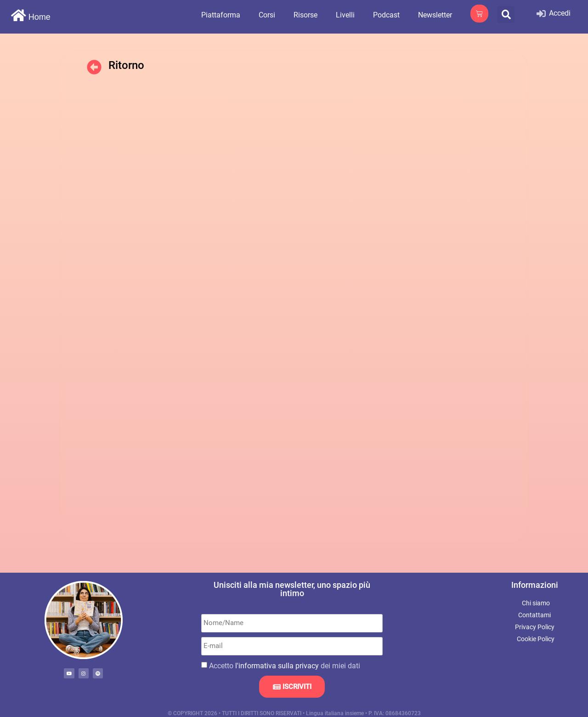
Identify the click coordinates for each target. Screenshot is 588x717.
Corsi (267, 15)
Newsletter (435, 15)
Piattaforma (221, 15)
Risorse (305, 15)
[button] (506, 14)
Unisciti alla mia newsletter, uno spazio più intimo (292, 589)
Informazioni (535, 585)
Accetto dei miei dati (285, 665)
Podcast (386, 15)
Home (40, 17)
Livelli (345, 15)
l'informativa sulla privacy (277, 665)
